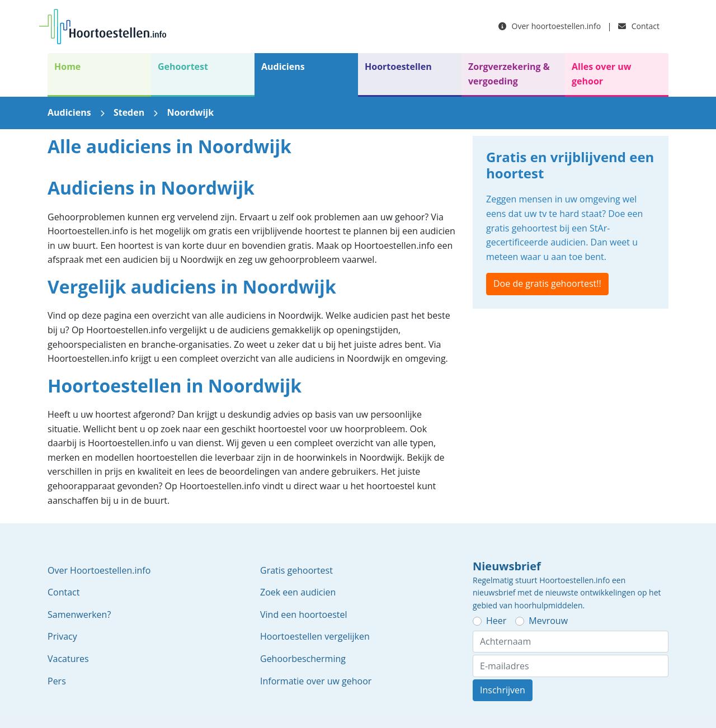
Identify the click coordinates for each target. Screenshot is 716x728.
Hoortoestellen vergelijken (315, 636)
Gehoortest (183, 67)
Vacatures (68, 659)
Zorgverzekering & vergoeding (509, 74)
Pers (57, 681)
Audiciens (283, 67)
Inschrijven (503, 690)
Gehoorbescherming (303, 659)
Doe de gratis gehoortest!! (547, 283)
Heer (496, 621)
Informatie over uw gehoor (316, 681)
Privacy (62, 636)
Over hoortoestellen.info (550, 26)
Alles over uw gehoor (601, 74)
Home (67, 67)
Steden (129, 112)
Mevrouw (548, 621)
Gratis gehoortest (296, 570)
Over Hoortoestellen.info (99, 570)
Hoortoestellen (398, 67)
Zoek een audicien (298, 592)
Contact (639, 26)
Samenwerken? (79, 614)
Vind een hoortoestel (304, 614)
